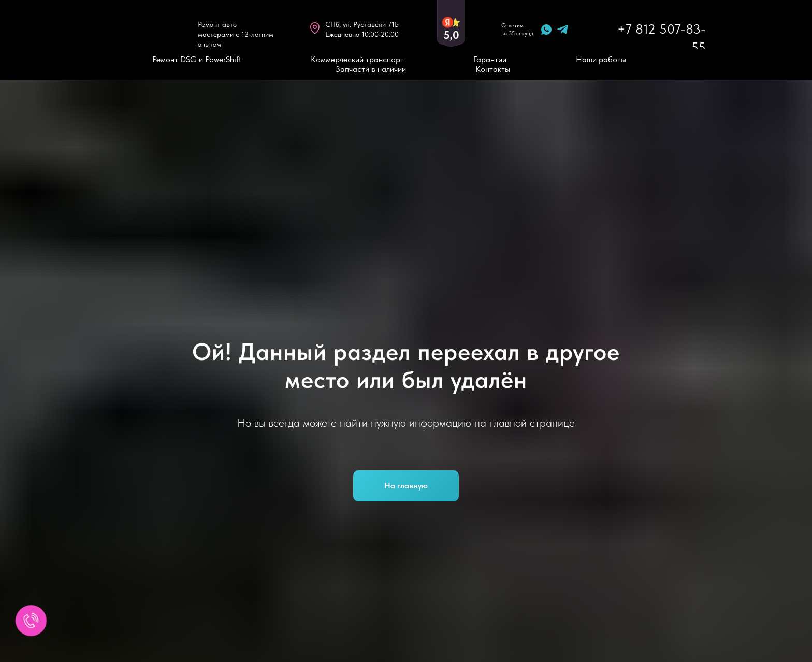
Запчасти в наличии (371, 69)
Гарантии (490, 59)
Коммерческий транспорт (357, 59)
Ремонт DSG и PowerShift (197, 59)
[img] (134, 29)
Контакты (493, 69)
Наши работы (601, 59)
